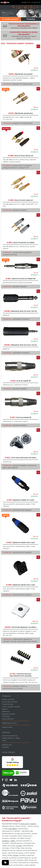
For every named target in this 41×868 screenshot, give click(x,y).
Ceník (4, 740)
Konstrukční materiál (15, 43)
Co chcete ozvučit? (10, 19)
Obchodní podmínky (10, 736)
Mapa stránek (7, 727)
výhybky (19, 846)
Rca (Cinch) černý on (21, 156)
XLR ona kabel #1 (21, 417)
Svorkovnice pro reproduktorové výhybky (21, 675)
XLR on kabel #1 (21, 381)
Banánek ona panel (21, 74)
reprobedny (13, 829)
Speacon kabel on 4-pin (20, 500)
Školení (5, 709)
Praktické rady (7, 704)
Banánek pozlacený (20, 113)
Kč (31, 7)
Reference (6, 711)
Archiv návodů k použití (11, 707)
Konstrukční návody (10, 702)
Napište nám (7, 745)
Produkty (31, 19)
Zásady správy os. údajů (11, 738)
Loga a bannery (8, 719)
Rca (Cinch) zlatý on (21, 200)
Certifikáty (6, 716)
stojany (16, 855)
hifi (31, 831)
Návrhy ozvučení (8, 699)
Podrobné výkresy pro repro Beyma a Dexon (20, 35)
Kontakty (35, 2)
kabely (13, 841)
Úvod (3, 43)
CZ (37, 7)
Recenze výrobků (8, 714)
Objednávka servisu (9, 723)
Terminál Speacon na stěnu (20, 627)
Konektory (29, 43)
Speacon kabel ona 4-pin (21, 542)
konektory (6, 841)
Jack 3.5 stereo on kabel (21, 243)
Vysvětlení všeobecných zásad (20, 26)
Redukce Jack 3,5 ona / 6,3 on (20, 311)
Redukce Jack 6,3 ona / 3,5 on (20, 345)
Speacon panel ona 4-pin (21, 585)
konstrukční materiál (28, 824)
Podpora (25, 2)
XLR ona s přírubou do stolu (20, 458)
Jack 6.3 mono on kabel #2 (21, 279)
